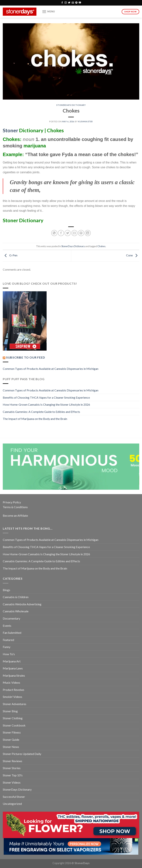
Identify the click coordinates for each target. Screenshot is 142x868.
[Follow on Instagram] (66, 3)
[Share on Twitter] (68, 233)
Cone (133, 255)
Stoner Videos (12, 782)
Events (7, 626)
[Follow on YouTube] (80, 3)
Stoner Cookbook (14, 725)
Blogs (6, 590)
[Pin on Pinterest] (81, 233)
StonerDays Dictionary (71, 105)
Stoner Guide (11, 740)
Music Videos (11, 682)
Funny (7, 647)
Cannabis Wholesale (16, 611)
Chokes (101, 246)
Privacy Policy (12, 502)
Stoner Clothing (13, 718)
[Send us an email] (73, 3)
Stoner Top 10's (13, 775)
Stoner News (11, 747)
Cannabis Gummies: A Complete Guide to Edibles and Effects (41, 412)
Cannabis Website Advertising (22, 604)
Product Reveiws (13, 690)
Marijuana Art (12, 661)
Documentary (11, 618)
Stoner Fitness (12, 732)
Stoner (10, 130)
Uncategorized (12, 804)
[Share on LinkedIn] (88, 233)
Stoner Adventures (15, 704)
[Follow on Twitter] (69, 3)
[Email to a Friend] (74, 233)
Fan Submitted (12, 633)
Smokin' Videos (12, 697)
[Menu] (48, 12)
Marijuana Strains (14, 675)
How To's (9, 654)
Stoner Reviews (12, 761)
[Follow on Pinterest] (76, 3)
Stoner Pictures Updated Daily (22, 754)
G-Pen (10, 255)
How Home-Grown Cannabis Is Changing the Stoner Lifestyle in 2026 (46, 404)
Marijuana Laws (13, 668)
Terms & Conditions (15, 507)
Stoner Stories (12, 768)
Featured (8, 640)
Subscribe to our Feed (26, 357)
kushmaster (86, 121)
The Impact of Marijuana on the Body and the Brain (35, 419)
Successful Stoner (14, 797)
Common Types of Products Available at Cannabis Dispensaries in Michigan (51, 369)
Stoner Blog (10, 711)
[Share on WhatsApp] (54, 233)
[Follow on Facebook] (62, 3)
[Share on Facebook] (61, 233)
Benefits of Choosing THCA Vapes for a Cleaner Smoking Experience (46, 397)
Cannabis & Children (16, 597)
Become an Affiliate (15, 515)
